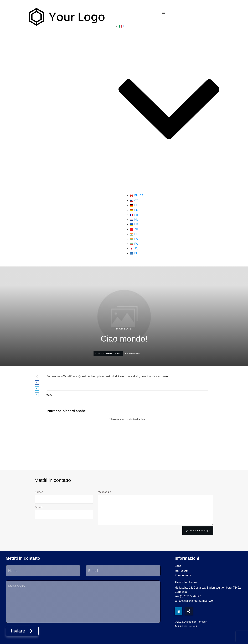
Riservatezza (183, 575)
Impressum (182, 571)
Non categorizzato (108, 353)
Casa (178, 566)
